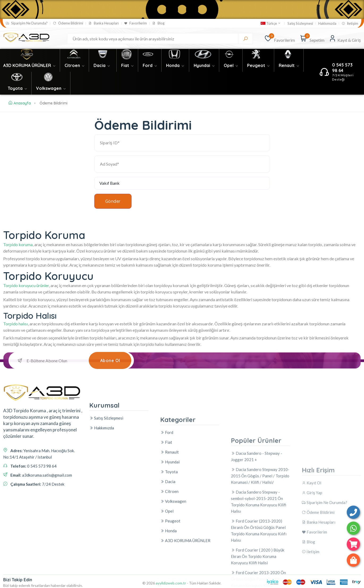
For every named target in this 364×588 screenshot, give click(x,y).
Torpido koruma (18, 244)
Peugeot (258, 65)
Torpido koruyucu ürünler (26, 285)
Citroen (74, 65)
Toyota (17, 88)
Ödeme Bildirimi (68, 23)
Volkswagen (51, 88)
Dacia (102, 65)
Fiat (127, 65)
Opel (231, 65)
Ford (150, 65)
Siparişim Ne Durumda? (27, 23)
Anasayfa (20, 103)
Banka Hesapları (104, 23)
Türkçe (271, 23)
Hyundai (204, 65)
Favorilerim (136, 23)
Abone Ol (110, 360)
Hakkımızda (327, 24)
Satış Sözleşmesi (300, 24)
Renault (289, 65)
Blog (158, 23)
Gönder (113, 201)
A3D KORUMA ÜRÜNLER (29, 65)
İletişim (350, 24)
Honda (175, 65)
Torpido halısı (16, 324)
